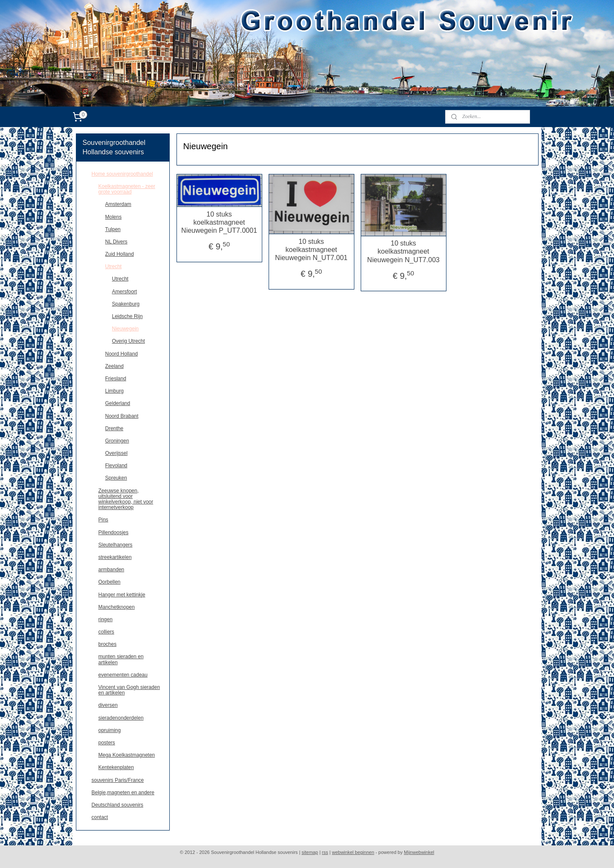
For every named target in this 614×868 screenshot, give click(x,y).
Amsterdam (118, 204)
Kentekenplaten (116, 767)
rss (325, 852)
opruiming (110, 730)
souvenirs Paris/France (118, 780)
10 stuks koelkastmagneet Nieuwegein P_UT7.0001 (219, 222)
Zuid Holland (120, 254)
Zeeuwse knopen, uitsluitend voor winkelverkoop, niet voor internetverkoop (126, 499)
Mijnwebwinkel (419, 852)
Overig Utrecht (129, 341)
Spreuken (116, 478)
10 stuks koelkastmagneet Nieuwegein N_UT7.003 (403, 251)
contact (100, 817)
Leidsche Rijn (127, 316)
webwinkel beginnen (353, 852)
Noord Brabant (122, 416)
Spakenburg (126, 304)
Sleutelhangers (116, 545)
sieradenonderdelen (121, 718)
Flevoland (116, 466)
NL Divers (116, 242)
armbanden (112, 570)
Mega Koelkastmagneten (127, 755)
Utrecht (114, 266)
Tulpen (113, 229)
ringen (106, 619)
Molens (114, 217)
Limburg (114, 391)
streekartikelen (115, 557)
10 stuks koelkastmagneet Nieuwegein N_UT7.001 (311, 250)
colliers (106, 632)
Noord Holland (122, 354)
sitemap (310, 852)
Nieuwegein (126, 329)
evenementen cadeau (123, 675)
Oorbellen (110, 582)
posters (107, 743)
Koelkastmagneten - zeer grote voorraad (127, 189)
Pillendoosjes (114, 532)
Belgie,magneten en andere (123, 793)
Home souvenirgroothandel (122, 174)
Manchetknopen (117, 607)
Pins (103, 520)
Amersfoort (125, 292)
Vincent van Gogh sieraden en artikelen (129, 690)
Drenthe (114, 428)
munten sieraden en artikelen (121, 659)
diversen (108, 705)
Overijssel (117, 453)
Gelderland (118, 403)
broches (108, 644)
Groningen (117, 441)
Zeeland (114, 366)
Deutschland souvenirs (117, 805)
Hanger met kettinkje (122, 595)
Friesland (116, 379)
